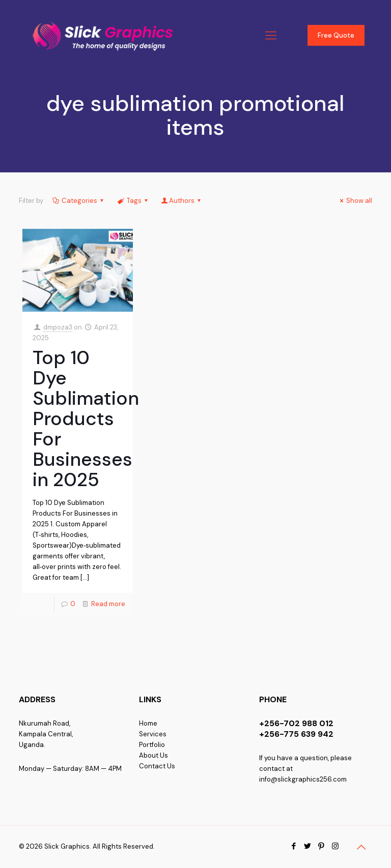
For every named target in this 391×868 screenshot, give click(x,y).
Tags (133, 201)
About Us (153, 755)
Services (153, 734)
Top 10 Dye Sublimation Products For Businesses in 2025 (86, 418)
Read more (108, 604)
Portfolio (152, 745)
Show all (355, 201)
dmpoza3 (58, 327)
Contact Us (157, 766)
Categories (79, 201)
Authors (182, 201)
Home (148, 723)
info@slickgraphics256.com (303, 779)
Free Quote (336, 35)
